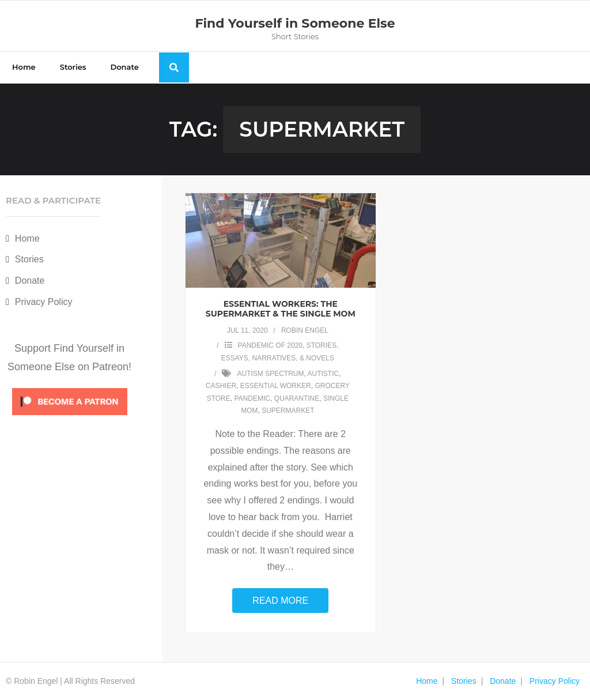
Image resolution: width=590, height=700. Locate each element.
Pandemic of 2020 (270, 345)
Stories (29, 259)
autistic (324, 374)
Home (27, 238)
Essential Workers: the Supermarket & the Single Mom (281, 309)
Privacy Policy (44, 302)
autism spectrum (270, 374)
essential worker (276, 386)
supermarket (288, 411)
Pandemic (252, 398)
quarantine (297, 398)
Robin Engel (305, 330)
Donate (30, 281)
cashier (221, 386)
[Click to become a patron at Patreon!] (70, 418)
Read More (280, 601)
